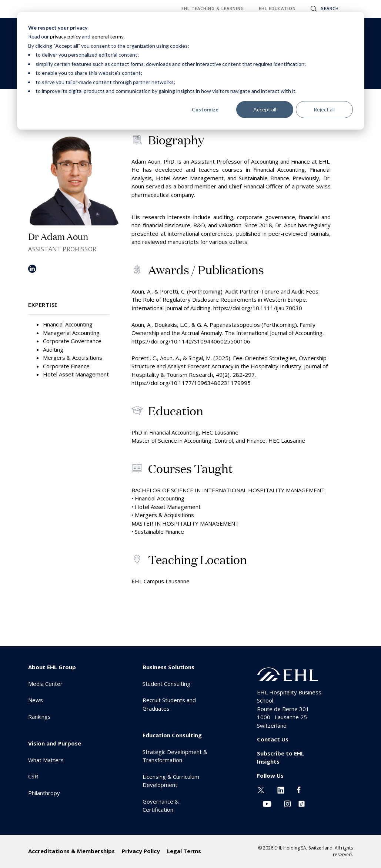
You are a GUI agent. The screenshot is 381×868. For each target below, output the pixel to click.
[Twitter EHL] (261, 789)
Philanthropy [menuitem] (44, 793)
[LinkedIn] (32, 272)
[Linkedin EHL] (281, 789)
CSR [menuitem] (33, 776)
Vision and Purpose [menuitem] (55, 743)
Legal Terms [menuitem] (184, 851)
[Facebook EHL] (299, 789)
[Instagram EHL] (288, 803)
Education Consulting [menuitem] (172, 735)
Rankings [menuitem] (39, 717)
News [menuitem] (36, 700)
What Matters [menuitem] (46, 760)
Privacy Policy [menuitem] (141, 851)
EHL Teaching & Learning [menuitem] (213, 8)
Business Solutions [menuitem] (168, 667)
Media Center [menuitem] (45, 684)
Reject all (324, 109)
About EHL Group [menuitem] (52, 667)
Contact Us (273, 739)
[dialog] (191, 71)
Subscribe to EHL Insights (280, 758)
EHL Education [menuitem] (277, 8)
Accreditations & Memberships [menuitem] (71, 851)
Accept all (265, 109)
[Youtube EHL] (267, 803)
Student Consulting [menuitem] (166, 684)
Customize (205, 109)
